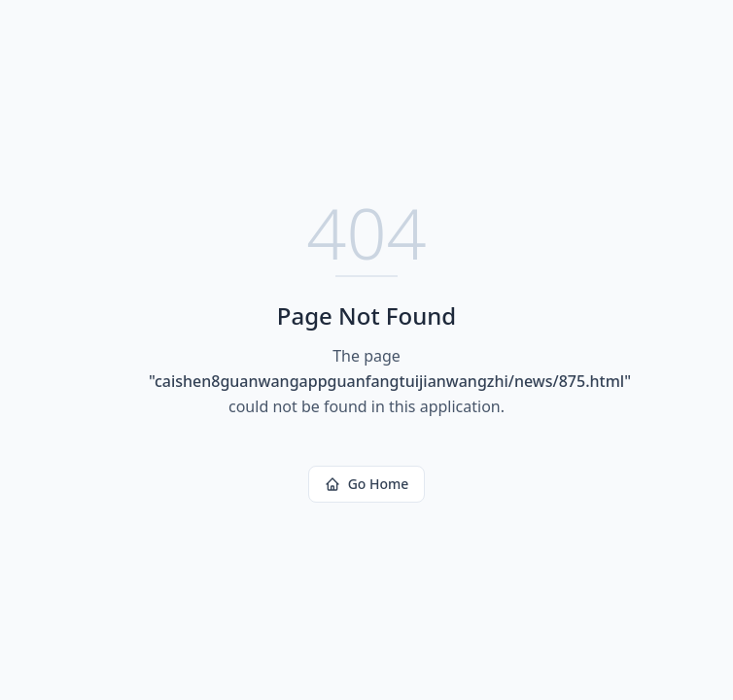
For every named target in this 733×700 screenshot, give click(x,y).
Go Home (367, 484)
